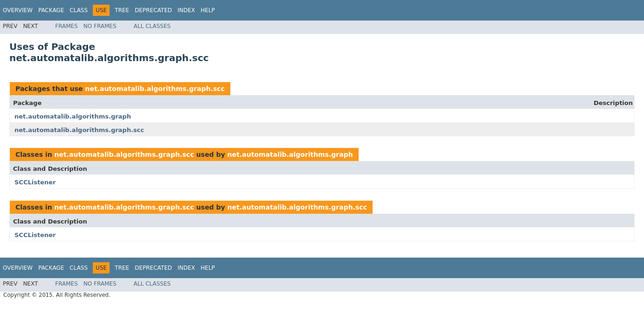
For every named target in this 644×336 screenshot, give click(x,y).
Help (208, 10)
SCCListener (35, 182)
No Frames (100, 26)
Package (51, 10)
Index (187, 10)
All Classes (152, 26)
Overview (18, 10)
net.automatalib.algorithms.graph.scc (155, 89)
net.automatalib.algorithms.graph (73, 116)
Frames (66, 26)
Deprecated (153, 10)
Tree (122, 10)
